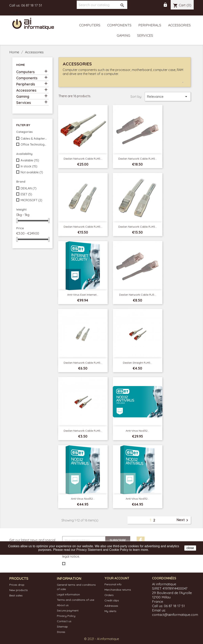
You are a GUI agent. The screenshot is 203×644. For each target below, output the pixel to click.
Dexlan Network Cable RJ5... (138, 295)
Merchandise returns (118, 590)
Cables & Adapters (34, 138)
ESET (26, 194)
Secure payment (68, 610)
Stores (61, 632)
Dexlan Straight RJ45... (137, 363)
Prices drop (17, 585)
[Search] (102, 5)
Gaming (124, 35)
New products (19, 590)
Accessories (179, 25)
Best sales (16, 595)
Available (30, 160)
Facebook (141, 540)
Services (145, 35)
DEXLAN (29, 188)
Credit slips (112, 600)
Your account (117, 578)
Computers (90, 25)
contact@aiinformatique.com (175, 614)
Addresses (111, 606)
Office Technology (34, 144)
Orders (109, 595)
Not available (32, 172)
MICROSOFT (31, 200)
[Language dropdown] (17, 13)
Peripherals (150, 25)
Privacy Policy (66, 616)
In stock (29, 166)
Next (183, 520)
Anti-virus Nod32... (137, 431)
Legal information (68, 594)
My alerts (110, 611)
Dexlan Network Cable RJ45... (83, 159)
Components (119, 25)
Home (21, 65)
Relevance (168, 97)
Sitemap (62, 627)
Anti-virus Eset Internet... (83, 295)
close (190, 548)
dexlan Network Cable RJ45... (138, 227)
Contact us (64, 621)
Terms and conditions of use (76, 600)
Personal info (113, 584)
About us (63, 605)
